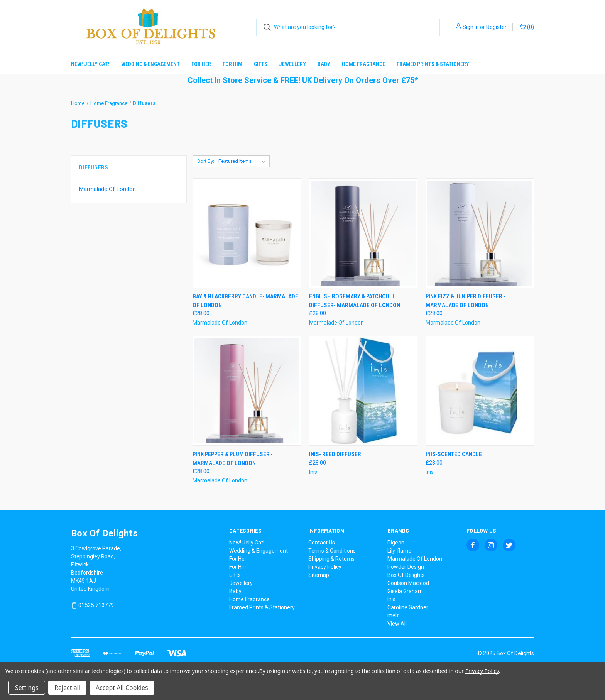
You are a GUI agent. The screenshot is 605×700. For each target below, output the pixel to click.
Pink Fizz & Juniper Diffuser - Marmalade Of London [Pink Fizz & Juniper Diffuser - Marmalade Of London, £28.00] (466, 301)
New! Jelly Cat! (90, 64)
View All (397, 624)
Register (496, 27)
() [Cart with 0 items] (527, 27)
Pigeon (396, 543)
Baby (324, 64)
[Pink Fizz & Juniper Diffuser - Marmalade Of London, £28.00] (480, 233)
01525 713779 (96, 605)
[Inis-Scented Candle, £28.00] (480, 391)
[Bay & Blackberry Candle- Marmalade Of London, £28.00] (247, 233)
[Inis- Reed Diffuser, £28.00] (363, 391)
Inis (391, 599)
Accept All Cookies (122, 688)
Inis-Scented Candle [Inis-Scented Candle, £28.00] (454, 454)
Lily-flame (399, 551)
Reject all (67, 688)
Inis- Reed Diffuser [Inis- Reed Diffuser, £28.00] (335, 454)
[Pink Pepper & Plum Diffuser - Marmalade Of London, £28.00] (247, 391)
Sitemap (319, 575)
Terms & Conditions (332, 551)
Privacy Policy (325, 567)
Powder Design (406, 567)
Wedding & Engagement (150, 64)
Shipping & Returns (331, 559)
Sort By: (206, 161)
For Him (232, 64)
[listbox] (243, 161)
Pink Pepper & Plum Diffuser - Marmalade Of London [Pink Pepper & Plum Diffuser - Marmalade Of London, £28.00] (233, 459)
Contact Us (322, 543)
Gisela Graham (405, 591)
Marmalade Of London (107, 189)
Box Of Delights (406, 575)
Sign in (471, 27)
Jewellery (292, 64)
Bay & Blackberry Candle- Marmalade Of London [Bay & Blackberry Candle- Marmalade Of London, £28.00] (245, 301)
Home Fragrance (363, 64)
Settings (27, 688)
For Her (201, 64)
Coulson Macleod (408, 583)
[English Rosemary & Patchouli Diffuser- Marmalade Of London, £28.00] (363, 233)
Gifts (261, 64)
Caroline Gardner (408, 607)
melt (393, 615)
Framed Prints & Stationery (433, 64)
